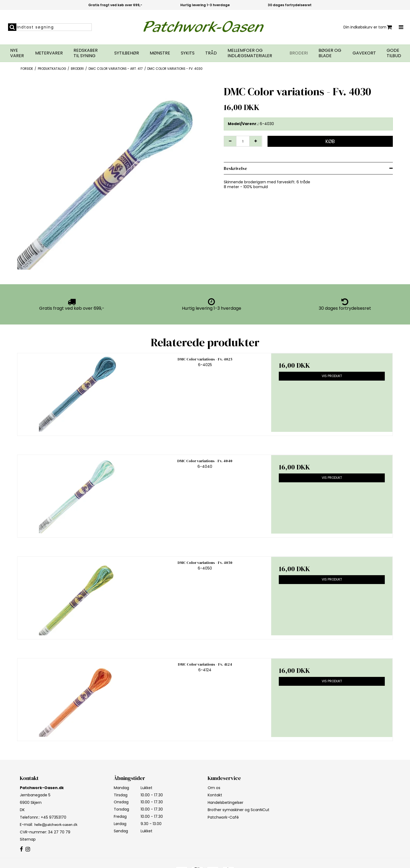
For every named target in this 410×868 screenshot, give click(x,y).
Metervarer (49, 53)
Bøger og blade (330, 53)
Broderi (299, 53)
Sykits (188, 53)
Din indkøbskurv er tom (368, 27)
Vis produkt (332, 376)
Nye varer (17, 53)
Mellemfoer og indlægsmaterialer (250, 53)
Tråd (211, 53)
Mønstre (160, 53)
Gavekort (364, 53)
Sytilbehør (127, 53)
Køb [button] (330, 141)
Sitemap (28, 839)
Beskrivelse (235, 168)
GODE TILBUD (394, 53)
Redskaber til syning (86, 53)
